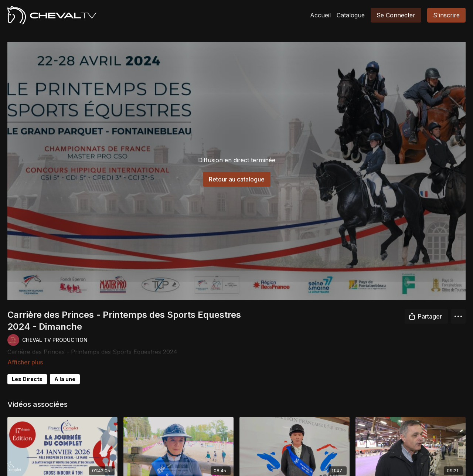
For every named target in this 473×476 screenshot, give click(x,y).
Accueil (320, 15)
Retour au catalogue (237, 179)
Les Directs (27, 369)
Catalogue (351, 15)
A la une (65, 369)
